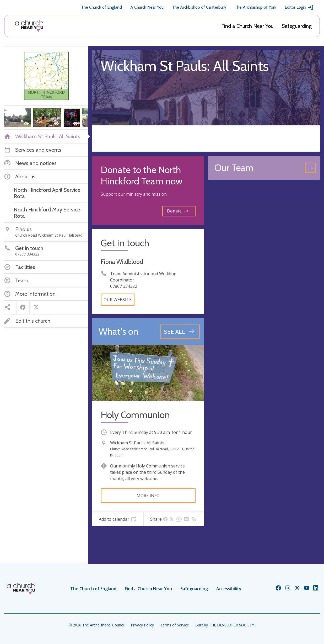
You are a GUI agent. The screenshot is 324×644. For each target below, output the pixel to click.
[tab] (118, 519)
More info (148, 496)
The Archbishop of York (255, 7)
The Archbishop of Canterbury (199, 7)
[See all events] (180, 332)
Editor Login (299, 7)
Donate (178, 211)
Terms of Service (175, 625)
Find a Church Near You (247, 26)
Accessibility (229, 589)
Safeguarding (297, 26)
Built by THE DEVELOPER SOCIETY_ (225, 625)
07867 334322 (124, 286)
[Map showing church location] (264, 240)
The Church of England (101, 7)
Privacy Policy (142, 625)
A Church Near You (147, 7)
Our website (118, 300)
